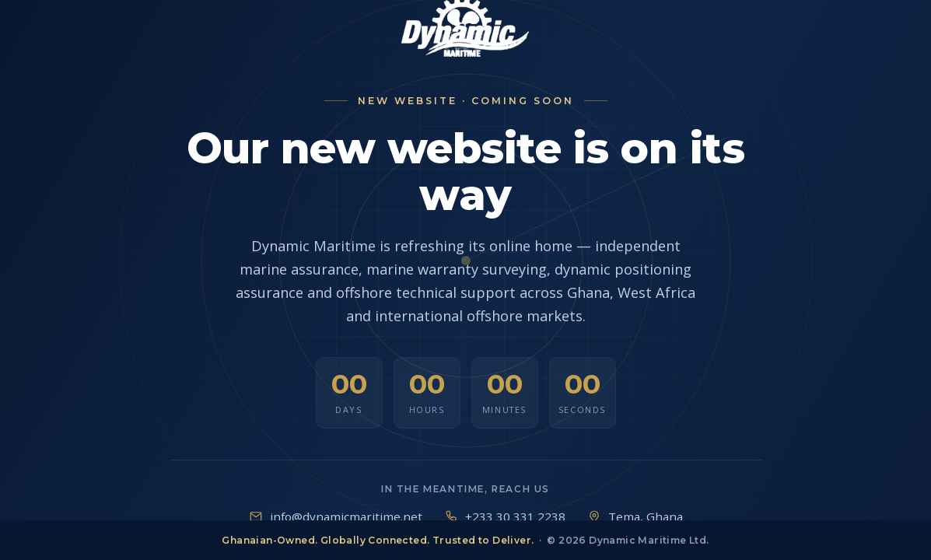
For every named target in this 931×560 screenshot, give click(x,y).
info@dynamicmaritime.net (346, 516)
